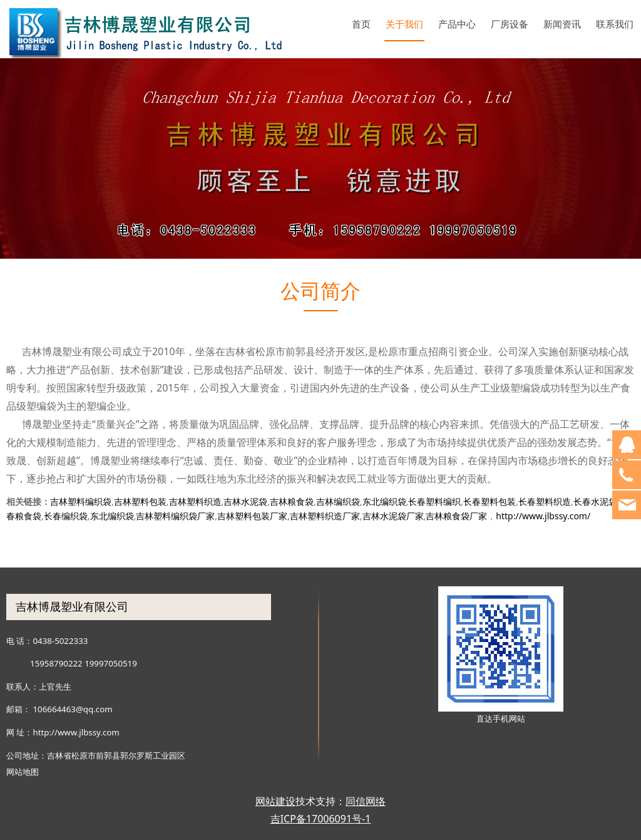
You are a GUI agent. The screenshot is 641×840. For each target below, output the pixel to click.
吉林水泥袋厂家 (393, 516)
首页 (361, 24)
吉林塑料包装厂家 (252, 516)
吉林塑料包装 (140, 501)
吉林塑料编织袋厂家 (175, 516)
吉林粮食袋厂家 (456, 516)
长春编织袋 (66, 516)
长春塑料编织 (434, 501)
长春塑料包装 (490, 501)
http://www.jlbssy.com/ (543, 516)
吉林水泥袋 (245, 501)
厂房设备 (510, 24)
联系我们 (615, 24)
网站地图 (23, 772)
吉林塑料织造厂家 (325, 516)
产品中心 (457, 24)
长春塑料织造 (545, 501)
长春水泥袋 (595, 501)
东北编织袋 (384, 501)
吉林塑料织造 (195, 501)
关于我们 (404, 24)
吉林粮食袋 (292, 501)
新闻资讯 (562, 24)
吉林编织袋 (338, 501)
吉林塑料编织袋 (81, 501)
